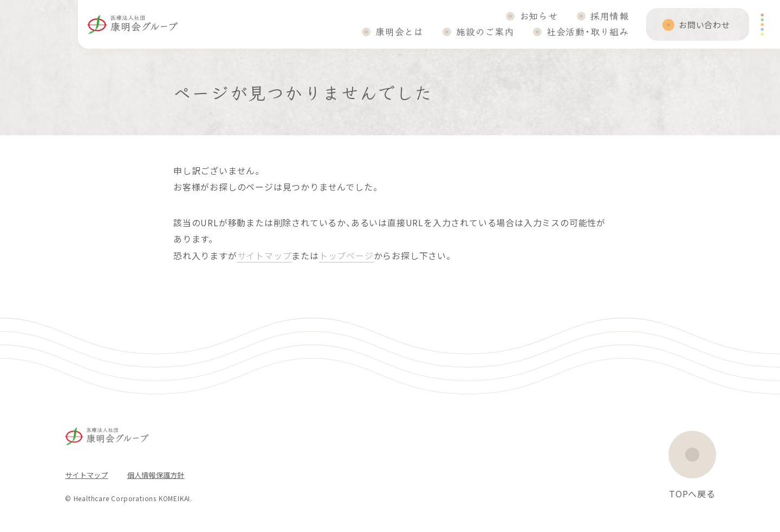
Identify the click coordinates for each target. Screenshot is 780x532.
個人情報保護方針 (156, 475)
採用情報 (610, 15)
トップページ (346, 255)
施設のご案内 (485, 31)
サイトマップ (265, 255)
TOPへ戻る (692, 494)
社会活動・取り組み (588, 31)
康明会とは (399, 31)
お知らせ (539, 15)
